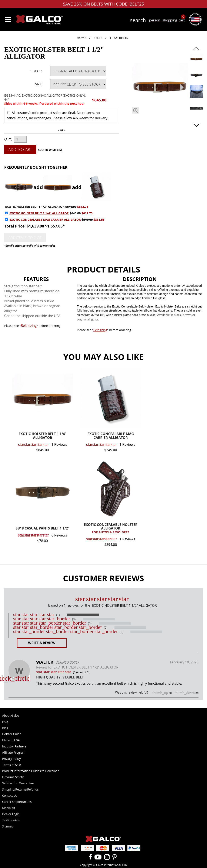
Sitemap (8, 826)
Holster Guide (12, 734)
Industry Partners (14, 746)
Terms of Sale (11, 765)
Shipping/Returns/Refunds (20, 789)
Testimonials (11, 820)
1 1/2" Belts (119, 38)
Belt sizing (29, 326)
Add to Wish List (50, 150)
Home (82, 38)
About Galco (11, 716)
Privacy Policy (11, 759)
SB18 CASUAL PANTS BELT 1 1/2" (43, 529)
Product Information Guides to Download (31, 771)
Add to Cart (20, 149)
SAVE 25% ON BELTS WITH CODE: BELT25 (104, 4)
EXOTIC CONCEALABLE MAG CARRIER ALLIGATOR (45, 220)
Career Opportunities (17, 802)
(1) (58, 615)
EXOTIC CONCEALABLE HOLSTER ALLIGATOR (111, 529)
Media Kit (9, 808)
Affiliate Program (14, 752)
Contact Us (10, 796)
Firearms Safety (13, 777)
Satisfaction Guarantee (18, 783)
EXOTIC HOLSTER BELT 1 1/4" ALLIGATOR (39, 213)
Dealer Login (11, 814)
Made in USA (11, 740)
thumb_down (185, 693)
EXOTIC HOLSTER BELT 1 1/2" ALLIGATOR (35, 207)
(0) (74, 619)
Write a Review (42, 643)
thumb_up (160, 693)
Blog (5, 728)
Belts (98, 38)
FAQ (5, 722)
